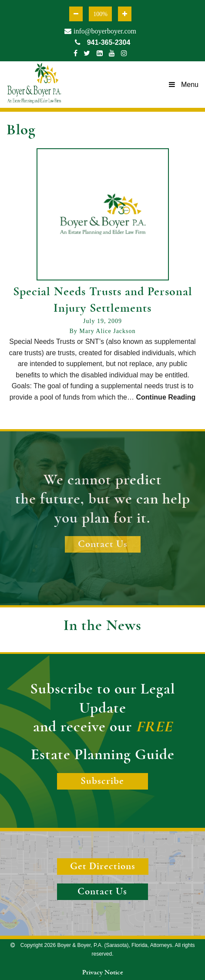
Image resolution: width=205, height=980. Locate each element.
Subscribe (102, 781)
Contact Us (103, 544)
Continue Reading (166, 397)
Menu (184, 85)
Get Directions (103, 866)
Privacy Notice (103, 972)
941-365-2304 (103, 42)
